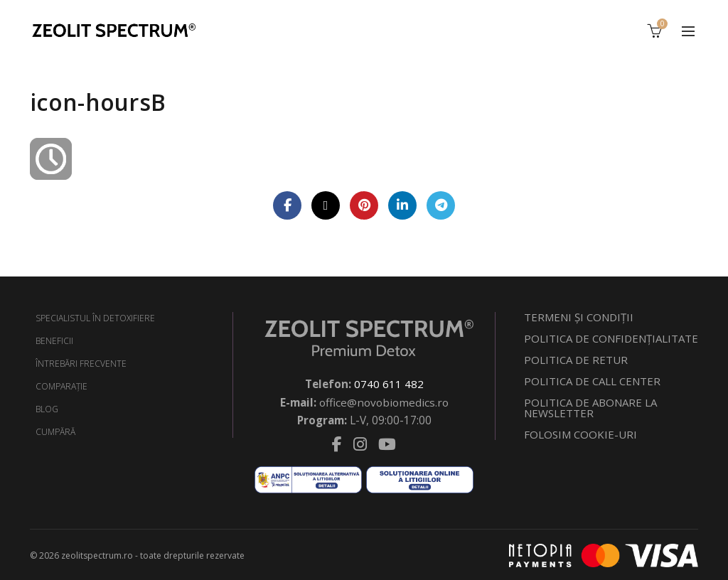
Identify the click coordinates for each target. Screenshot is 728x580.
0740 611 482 (389, 383)
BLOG (47, 409)
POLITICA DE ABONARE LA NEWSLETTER (590, 408)
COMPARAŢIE (61, 386)
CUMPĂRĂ (55, 432)
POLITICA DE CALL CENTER (592, 381)
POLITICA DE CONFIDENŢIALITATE (611, 338)
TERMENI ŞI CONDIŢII (579, 317)
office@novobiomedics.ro (384, 401)
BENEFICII (54, 341)
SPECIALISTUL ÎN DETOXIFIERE (95, 318)
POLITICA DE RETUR (576, 360)
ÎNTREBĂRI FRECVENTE (81, 364)
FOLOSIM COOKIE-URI (580, 434)
